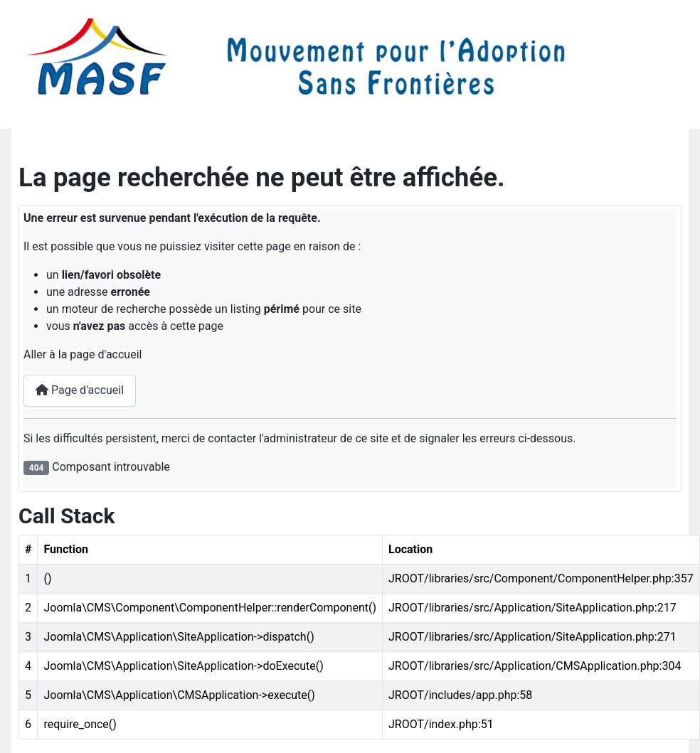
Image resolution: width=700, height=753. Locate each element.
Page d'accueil (80, 390)
